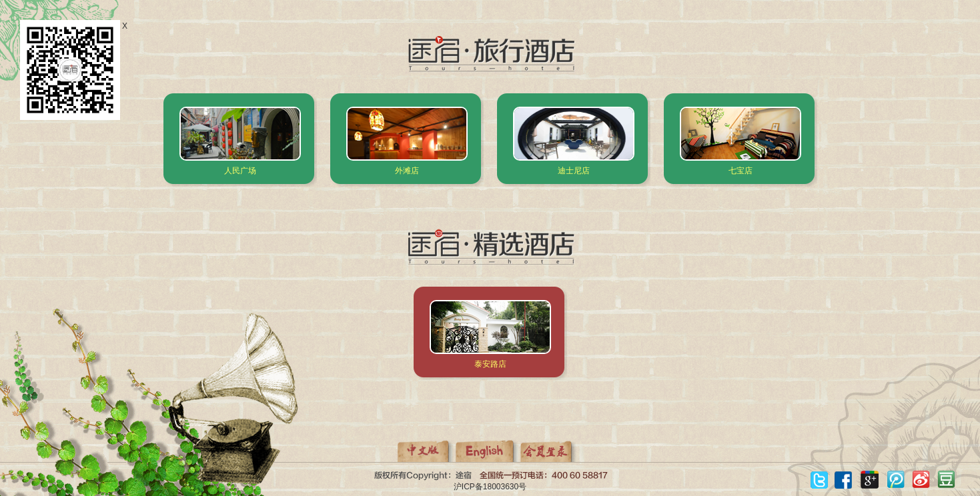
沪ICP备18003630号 (490, 487)
